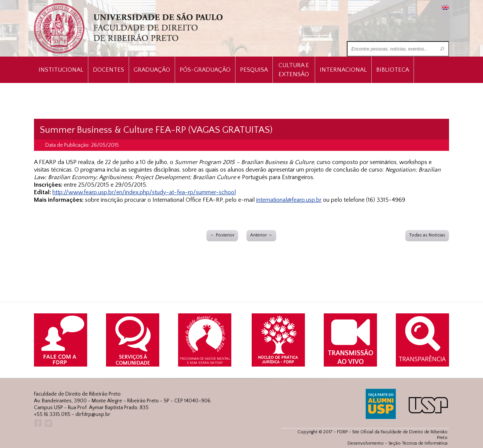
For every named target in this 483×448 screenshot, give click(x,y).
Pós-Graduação (205, 70)
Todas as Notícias (427, 235)
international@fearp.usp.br (289, 200)
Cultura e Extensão (294, 70)
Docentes (108, 70)
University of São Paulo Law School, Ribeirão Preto (129, 28)
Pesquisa (254, 70)
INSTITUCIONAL (61, 70)
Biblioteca (393, 70)
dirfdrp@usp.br (93, 414)
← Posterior (222, 235)
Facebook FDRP (38, 423)
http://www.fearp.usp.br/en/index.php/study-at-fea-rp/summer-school (144, 192)
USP (428, 405)
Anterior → (261, 235)
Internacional (343, 70)
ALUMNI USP (381, 404)
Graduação (152, 70)
